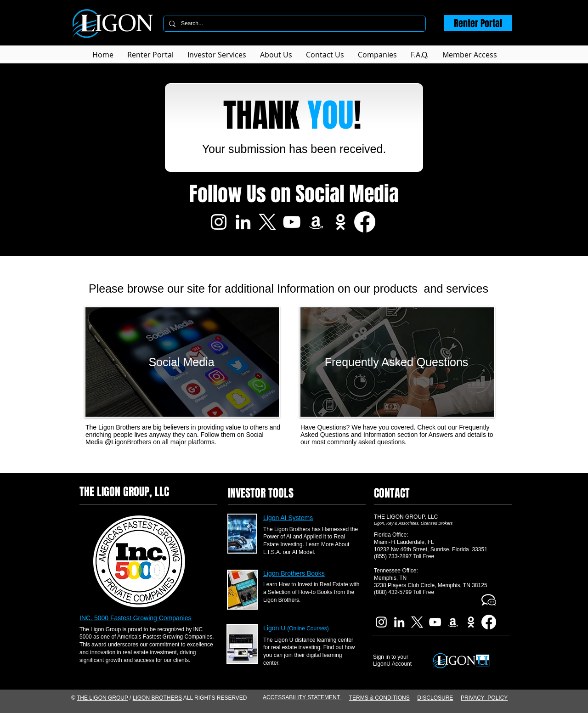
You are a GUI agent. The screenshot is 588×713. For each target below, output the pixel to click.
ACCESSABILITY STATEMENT (302, 697)
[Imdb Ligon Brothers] (340, 222)
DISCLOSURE (435, 698)
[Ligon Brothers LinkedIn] (243, 222)
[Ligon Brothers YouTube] (292, 222)
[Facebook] (365, 222)
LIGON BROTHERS (157, 698)
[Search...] (294, 24)
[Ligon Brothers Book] (316, 222)
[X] (267, 222)
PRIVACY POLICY (484, 698)
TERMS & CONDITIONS (379, 698)
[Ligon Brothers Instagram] (219, 222)
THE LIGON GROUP (102, 698)
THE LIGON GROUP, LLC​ (406, 517)
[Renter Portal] (478, 23)
